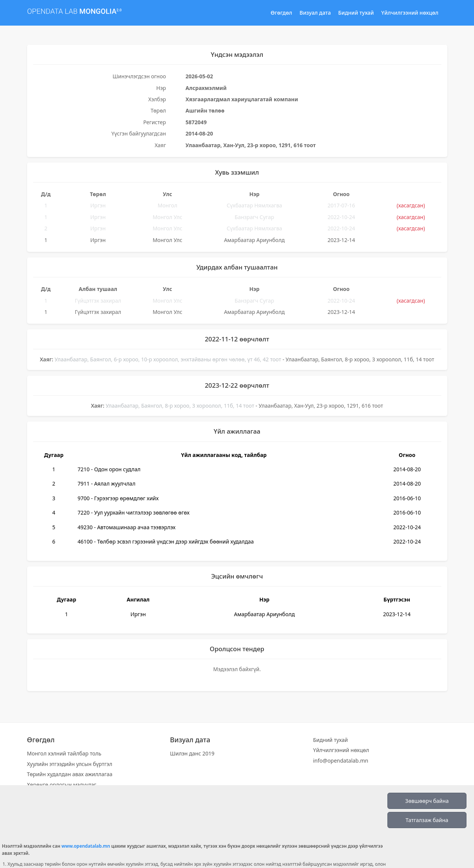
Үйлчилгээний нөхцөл (410, 13)
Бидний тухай (356, 13)
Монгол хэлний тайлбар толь (64, 753)
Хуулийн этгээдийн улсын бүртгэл (70, 764)
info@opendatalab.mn (341, 761)
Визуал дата (315, 13)
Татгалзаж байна (427, 820)
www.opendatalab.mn (86, 846)
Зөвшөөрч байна (427, 801)
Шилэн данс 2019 (192, 753)
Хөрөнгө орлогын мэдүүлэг (62, 785)
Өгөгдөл (281, 13)
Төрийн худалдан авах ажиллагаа (70, 774)
